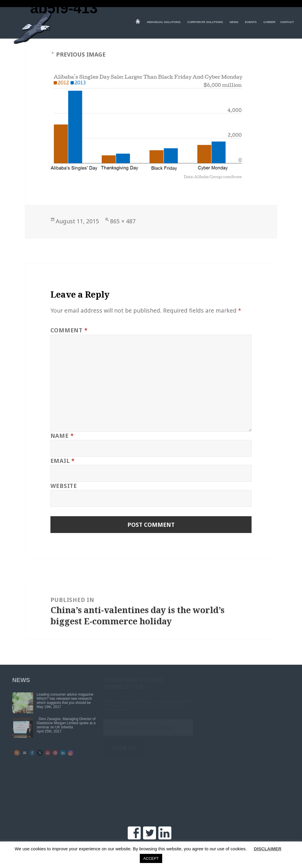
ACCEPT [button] (151, 858)
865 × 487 (123, 221)
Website (64, 486)
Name (62, 436)
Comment (69, 330)
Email (63, 461)
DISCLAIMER (268, 849)
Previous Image (81, 54)
